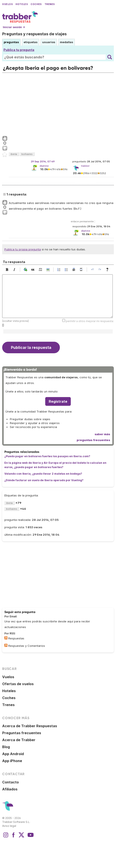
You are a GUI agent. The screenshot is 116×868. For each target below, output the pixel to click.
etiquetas (31, 42)
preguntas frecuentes (93, 440)
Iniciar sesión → (14, 27)
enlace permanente (82, 221)
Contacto (10, 782)
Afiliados (10, 789)
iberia (14, 154)
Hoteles (22, 4)
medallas (67, 42)
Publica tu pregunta (19, 50)
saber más (102, 434)
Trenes (50, 4)
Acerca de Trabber (19, 740)
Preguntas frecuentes (22, 733)
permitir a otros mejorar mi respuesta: (90, 321)
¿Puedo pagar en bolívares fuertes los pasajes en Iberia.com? (47, 456)
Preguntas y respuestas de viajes (34, 34)
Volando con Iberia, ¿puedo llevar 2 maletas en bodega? (43, 474)
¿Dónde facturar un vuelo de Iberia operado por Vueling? (44, 480)
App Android (13, 754)
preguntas (11, 42)
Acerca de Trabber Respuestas (30, 726)
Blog (6, 747)
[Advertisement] (58, 103)
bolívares (27, 154)
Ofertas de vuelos (18, 684)
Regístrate (58, 401)
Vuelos (7, 4)
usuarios (49, 42)
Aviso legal (9, 826)
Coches (36, 4)
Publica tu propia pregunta (23, 249)
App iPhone (12, 761)
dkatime (44, 166)
